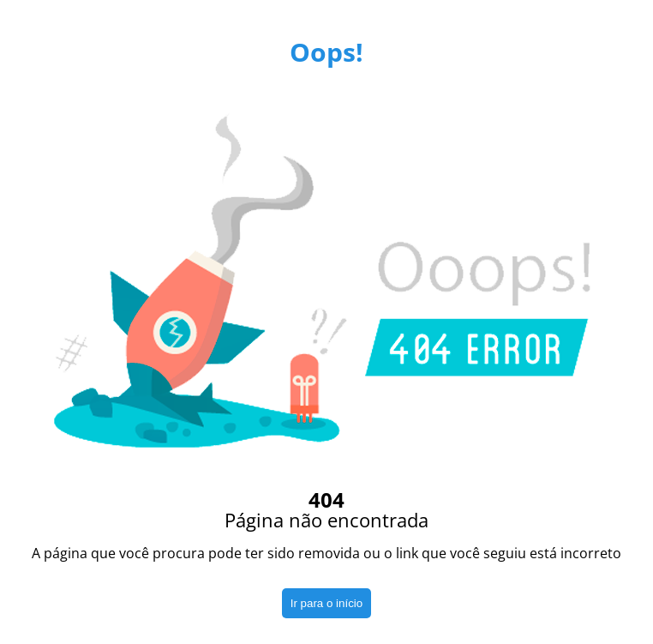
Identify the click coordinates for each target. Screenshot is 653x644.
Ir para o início (326, 603)
